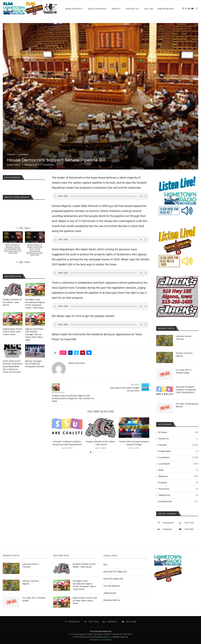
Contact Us (132, 9)
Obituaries (178, 476)
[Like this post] (64, 353)
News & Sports (74, 9)
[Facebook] (183, 9)
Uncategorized (178, 501)
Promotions (178, 489)
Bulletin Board (97, 9)
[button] (28, 228)
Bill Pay (149, 9)
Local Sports (178, 464)
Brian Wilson (15, 165)
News (178, 470)
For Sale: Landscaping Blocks (187, 405)
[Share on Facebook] (70, 353)
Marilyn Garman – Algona (185, 355)
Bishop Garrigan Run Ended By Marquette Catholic (35, 364)
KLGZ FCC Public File (113, 579)
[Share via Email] (89, 353)
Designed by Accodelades (101, 640)
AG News (178, 432)
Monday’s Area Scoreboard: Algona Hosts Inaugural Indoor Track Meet (35, 304)
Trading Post (178, 495)
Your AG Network (112, 586)
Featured (178, 445)
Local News (178, 458)
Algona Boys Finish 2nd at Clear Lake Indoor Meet (12, 332)
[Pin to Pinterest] (83, 353)
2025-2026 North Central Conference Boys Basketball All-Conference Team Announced (13, 367)
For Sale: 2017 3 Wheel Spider (184, 371)
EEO (105, 565)
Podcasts (178, 483)
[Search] (197, 9)
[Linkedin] (189, 9)
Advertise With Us (112, 600)
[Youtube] (192, 9)
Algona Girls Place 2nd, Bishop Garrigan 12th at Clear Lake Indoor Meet (34, 334)
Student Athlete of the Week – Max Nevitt (12, 302)
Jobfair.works (166, 9)
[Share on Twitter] (76, 353)
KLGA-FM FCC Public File (115, 572)
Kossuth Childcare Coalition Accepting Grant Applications (186, 390)
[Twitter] (186, 9)
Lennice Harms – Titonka (184, 338)
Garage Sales (178, 451)
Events (116, 9)
